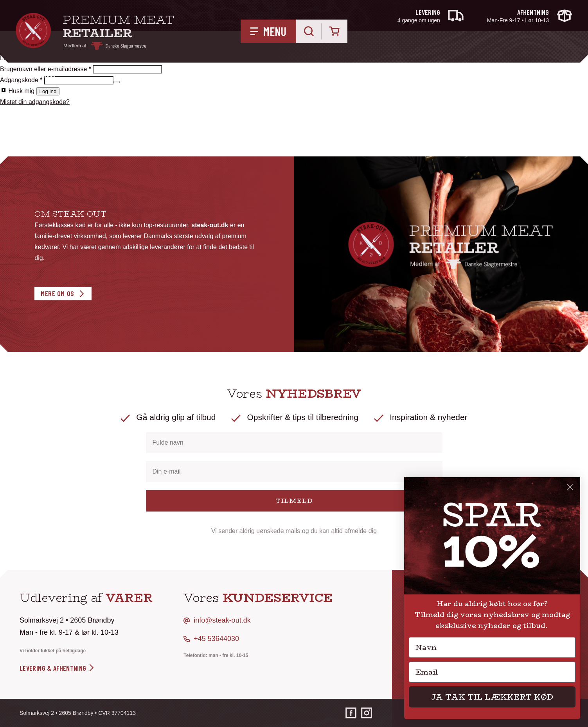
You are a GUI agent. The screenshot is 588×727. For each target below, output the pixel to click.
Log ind (48, 91)
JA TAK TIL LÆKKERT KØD (492, 697)
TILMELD (294, 501)
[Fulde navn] (294, 443)
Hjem (21, 76)
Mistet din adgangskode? (35, 102)
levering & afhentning (57, 668)
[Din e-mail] (294, 472)
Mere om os (57, 293)
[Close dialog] (570, 487)
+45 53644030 (216, 639)
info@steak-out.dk (222, 620)
